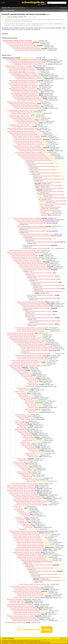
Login (61, 8)
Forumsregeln (47, 642)
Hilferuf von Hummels (28, 437)
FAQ (9, 8)
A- (2, 3)
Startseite (4, 8)
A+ (4, 2)
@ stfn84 (35, 17)
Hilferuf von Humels (16, 367)
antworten (5, 34)
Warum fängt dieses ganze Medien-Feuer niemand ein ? (21, 68)
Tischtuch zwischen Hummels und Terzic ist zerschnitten (19, 42)
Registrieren (65, 8)
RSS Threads (12, 642)
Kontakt (18, 642)
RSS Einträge (5, 642)
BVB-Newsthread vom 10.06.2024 (12, 58)
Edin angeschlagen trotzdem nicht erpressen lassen (25, 95)
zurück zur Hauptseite (8, 10)
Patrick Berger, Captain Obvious (15, 600)
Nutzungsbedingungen (30, 642)
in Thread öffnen (64, 10)
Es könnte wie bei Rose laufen (16, 603)
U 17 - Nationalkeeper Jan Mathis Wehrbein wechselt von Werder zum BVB (23, 59)
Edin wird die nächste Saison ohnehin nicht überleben (20, 605)
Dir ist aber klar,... (17, 506)
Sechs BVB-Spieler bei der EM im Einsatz (15, 623)
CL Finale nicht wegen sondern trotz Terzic (17, 110)
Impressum (22, 642)
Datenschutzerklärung (39, 642)
